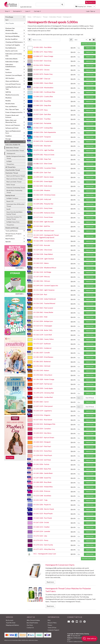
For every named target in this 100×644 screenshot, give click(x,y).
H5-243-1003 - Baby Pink (42, 469)
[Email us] (69, 622)
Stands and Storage (12, 228)
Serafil (8, 209)
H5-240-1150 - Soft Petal (42, 460)
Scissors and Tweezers (13, 125)
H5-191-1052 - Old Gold (42, 366)
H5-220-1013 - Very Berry (42, 433)
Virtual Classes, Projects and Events (13, 235)
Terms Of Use (52, 628)
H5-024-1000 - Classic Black (43, 83)
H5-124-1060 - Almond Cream (44, 231)
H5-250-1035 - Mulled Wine (43, 487)
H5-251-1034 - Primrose (42, 491)
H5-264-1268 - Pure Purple (43, 518)
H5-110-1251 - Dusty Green (43, 208)
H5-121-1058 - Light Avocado (44, 222)
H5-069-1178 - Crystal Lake (43, 141)
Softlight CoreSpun (12, 198)
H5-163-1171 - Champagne (43, 326)
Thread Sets (10, 164)
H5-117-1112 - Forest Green (43, 217)
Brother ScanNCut (11, 39)
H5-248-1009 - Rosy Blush (42, 482)
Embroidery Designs (12, 62)
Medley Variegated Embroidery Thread (16, 157)
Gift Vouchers (10, 78)
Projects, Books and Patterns (12, 116)
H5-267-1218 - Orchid (41, 522)
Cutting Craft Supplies (13, 45)
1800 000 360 (26, 7)
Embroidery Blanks (12, 59)
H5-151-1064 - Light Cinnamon (44, 290)
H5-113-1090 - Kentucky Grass (44, 213)
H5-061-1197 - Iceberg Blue (43, 128)
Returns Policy (52, 623)
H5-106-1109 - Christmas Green (44, 195)
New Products (10, 239)
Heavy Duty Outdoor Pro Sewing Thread (14, 218)
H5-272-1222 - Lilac (40, 536)
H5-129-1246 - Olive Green (43, 250)
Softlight (9, 161)
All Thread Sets (10, 167)
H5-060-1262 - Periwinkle (42, 123)
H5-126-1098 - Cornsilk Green (44, 241)
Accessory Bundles (12, 33)
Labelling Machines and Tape (13, 88)
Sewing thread (10, 195)
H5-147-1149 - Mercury (42, 277)
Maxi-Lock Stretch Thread (14, 179)
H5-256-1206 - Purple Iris (42, 505)
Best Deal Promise (32, 623)
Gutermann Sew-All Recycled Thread (15, 205)
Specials (8, 242)
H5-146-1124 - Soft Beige (42, 272)
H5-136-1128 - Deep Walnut (43, 254)
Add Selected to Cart (88, 44)
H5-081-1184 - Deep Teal (42, 159)
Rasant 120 (10, 201)
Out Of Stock (90, 398)
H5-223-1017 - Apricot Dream (44, 437)
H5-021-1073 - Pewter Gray (43, 74)
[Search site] (62, 5)
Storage (8, 139)
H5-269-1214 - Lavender (42, 531)
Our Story (30, 625)
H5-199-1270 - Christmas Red (44, 393)
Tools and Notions (12, 231)
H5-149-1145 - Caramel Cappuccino (46, 285)
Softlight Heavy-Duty (13, 222)
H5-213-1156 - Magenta (42, 415)
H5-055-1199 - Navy (41, 110)
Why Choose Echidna (33, 620)
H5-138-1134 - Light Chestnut (44, 259)
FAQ (49, 620)
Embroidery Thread (12, 148)
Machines (9, 98)
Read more (50, 582)
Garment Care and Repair (14, 75)
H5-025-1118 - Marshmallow (43, 88)
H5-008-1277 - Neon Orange (43, 56)
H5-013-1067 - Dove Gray (42, 61)
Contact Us (90, 2)
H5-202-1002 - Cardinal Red (43, 397)
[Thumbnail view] (90, 40)
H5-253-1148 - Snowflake (42, 496)
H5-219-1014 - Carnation (42, 429)
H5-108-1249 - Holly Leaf (42, 199)
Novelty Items (10, 104)
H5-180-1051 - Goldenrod (42, 348)
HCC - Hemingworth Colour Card (45, 554)
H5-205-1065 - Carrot (41, 402)
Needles (8, 101)
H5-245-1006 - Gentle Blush (43, 473)
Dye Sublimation (11, 48)
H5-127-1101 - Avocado (42, 245)
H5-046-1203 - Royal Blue (42, 101)
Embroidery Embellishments (11, 65)
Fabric (7, 69)
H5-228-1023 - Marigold (42, 442)
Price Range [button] (15, 17)
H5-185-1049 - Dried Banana (43, 357)
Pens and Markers (11, 106)
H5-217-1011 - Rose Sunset (43, 420)
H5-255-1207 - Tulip (40, 500)
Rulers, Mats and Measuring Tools (11, 121)
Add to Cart (90, 48)
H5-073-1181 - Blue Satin (42, 146)
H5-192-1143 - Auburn (41, 370)
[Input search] (48, 5)
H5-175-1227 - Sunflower (42, 344)
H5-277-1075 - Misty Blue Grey (44, 549)
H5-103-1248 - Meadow (42, 190)
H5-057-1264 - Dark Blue (42, 114)
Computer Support (53, 630)
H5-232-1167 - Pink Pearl (42, 446)
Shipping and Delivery (12, 625)
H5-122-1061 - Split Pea (42, 226)
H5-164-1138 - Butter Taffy (43, 330)
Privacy (50, 625)
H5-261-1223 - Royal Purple (43, 513)
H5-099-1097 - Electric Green (44, 177)
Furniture (9, 72)
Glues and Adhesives (12, 81)
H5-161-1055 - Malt (40, 317)
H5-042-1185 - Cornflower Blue (44, 92)
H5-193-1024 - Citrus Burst (43, 375)
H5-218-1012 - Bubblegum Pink (44, 424)
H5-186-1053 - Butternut (42, 361)
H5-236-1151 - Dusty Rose (43, 451)
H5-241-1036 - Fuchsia (41, 464)
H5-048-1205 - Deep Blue (42, 105)
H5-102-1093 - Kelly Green (43, 186)
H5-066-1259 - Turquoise (42, 137)
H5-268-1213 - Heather (42, 527)
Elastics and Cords (12, 51)
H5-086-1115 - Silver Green (43, 164)
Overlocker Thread (12, 173)
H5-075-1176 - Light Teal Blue (44, 150)
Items (83, 6)
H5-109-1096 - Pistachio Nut (43, 204)
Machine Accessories (12, 95)
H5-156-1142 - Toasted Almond (44, 303)
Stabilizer (9, 136)
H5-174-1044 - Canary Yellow (44, 339)
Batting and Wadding (12, 36)
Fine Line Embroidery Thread (15, 150)
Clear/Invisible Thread (13, 170)
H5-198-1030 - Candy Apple (43, 388)
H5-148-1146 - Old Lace (42, 281)
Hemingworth (11, 153)
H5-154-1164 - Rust (40, 294)
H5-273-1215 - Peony (41, 540)
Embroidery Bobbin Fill (13, 145)
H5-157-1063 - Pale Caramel (43, 308)
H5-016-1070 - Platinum (42, 65)
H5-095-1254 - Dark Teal (42, 172)
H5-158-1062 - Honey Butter (43, 312)
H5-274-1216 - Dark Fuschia (43, 545)
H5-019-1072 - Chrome (41, 70)
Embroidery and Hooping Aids (14, 55)
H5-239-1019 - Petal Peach (43, 455)
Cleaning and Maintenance (14, 42)
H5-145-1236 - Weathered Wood (45, 268)
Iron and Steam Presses (13, 84)
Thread (8, 142)
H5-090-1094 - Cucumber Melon (45, 168)
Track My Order (11, 623)
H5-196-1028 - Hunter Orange (44, 379)
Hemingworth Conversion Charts (60, 565)
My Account (10, 620)
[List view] (94, 40)
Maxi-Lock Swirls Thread (14, 182)
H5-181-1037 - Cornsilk (42, 353)
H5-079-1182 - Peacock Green (44, 155)
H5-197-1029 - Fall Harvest (43, 384)
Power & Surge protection (14, 112)
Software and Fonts (12, 128)
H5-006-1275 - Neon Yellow (43, 52)
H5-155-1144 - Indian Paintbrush (45, 299)
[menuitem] (7, 11)
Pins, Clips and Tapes (12, 109)
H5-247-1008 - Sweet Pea (42, 478)
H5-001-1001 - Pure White (42, 47)
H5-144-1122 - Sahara (41, 263)
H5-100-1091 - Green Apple (43, 181)
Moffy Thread (11, 185)
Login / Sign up (91, 11)
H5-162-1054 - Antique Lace (43, 321)
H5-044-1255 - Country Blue (43, 96)
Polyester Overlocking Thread (16, 188)
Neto (81, 642)
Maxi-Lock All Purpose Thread (16, 176)
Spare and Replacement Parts (13, 132)
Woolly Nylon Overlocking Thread (14, 191)
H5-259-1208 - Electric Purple (44, 509)
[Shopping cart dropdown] (94, 6)
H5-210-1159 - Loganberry (43, 411)
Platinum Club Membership (10, 29)
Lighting (8, 92)
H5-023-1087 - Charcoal (42, 79)
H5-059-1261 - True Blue (42, 119)
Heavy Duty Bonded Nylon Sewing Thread (14, 213)
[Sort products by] (15, 23)
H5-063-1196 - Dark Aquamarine (45, 132)
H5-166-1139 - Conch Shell (43, 335)
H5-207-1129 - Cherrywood (43, 406)
